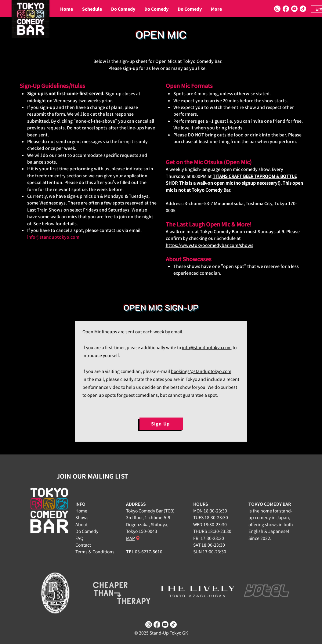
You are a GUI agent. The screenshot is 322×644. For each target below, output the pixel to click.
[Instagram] (277, 9)
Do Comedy (87, 531)
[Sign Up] (161, 424)
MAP (130, 538)
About (81, 524)
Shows (82, 517)
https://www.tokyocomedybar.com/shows (210, 245)
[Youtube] (294, 9)
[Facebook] (286, 9)
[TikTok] (303, 9)
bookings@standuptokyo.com (201, 371)
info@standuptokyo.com (53, 237)
